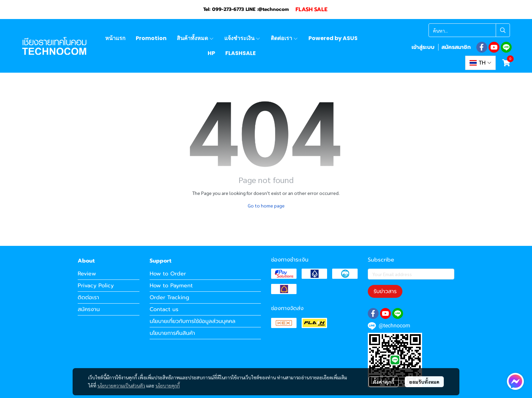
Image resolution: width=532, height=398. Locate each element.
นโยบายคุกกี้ (168, 385)
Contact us (164, 309)
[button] (469, 30)
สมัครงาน (89, 309)
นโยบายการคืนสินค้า (172, 333)
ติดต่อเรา (88, 297)
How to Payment (171, 286)
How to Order (168, 274)
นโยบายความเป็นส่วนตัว (121, 385)
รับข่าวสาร (385, 291)
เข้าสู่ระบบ (423, 47)
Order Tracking (169, 297)
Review (87, 274)
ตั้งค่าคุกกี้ (384, 382)
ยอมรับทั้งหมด (424, 382)
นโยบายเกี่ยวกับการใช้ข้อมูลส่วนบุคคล (193, 321)
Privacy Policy (96, 286)
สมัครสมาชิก (456, 47)
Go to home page (266, 205)
